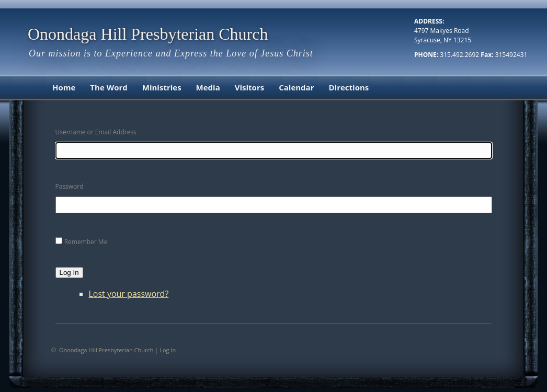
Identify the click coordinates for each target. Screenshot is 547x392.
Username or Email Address (96, 132)
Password (70, 186)
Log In (69, 273)
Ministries (162, 87)
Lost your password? (129, 294)
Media (208, 87)
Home (64, 87)
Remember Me (86, 242)
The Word (109, 87)
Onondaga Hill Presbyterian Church (148, 34)
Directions (349, 87)
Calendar (296, 87)
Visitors (249, 87)
